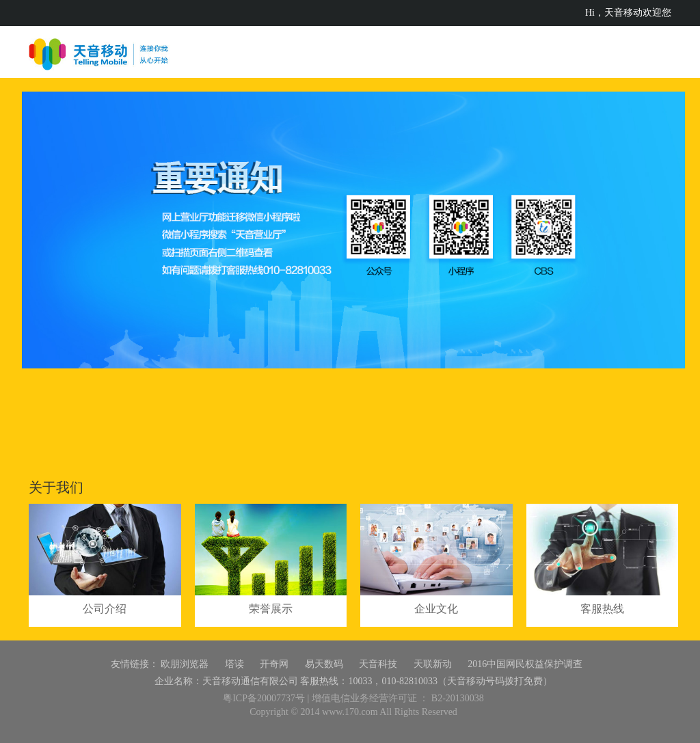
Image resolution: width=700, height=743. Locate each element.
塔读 (234, 664)
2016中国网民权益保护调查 (525, 664)
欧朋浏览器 (185, 664)
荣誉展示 (271, 609)
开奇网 (274, 664)
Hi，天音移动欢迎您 (628, 13)
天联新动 (433, 664)
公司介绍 (105, 609)
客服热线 (602, 609)
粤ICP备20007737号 (264, 698)
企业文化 (436, 609)
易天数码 (324, 664)
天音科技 (378, 664)
